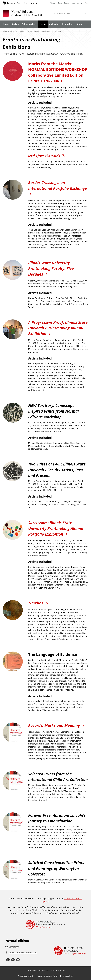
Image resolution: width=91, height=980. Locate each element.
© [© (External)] (27, 970)
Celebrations (22, 31)
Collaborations (29, 24)
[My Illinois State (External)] (86, 3)
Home (6, 24)
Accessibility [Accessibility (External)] (68, 976)
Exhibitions (68, 24)
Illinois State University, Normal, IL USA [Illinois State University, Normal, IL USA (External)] (49, 970)
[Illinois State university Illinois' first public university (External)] (70, 951)
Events (43, 24)
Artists (15, 24)
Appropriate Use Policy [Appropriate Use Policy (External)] (48, 976)
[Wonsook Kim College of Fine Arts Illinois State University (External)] (45, 924)
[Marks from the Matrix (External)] (46, 156)
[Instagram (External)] (13, 960)
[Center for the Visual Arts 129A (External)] (21, 952)
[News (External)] (60, 3)
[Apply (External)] (80, 3)
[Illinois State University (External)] (20, 3)
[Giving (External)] (53, 3)
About (80, 24)
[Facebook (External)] (8, 960)
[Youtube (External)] (18, 960)
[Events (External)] (67, 3)
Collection (54, 24)
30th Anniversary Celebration (40, 31)
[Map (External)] (73, 3)
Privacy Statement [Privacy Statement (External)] (25, 976)
